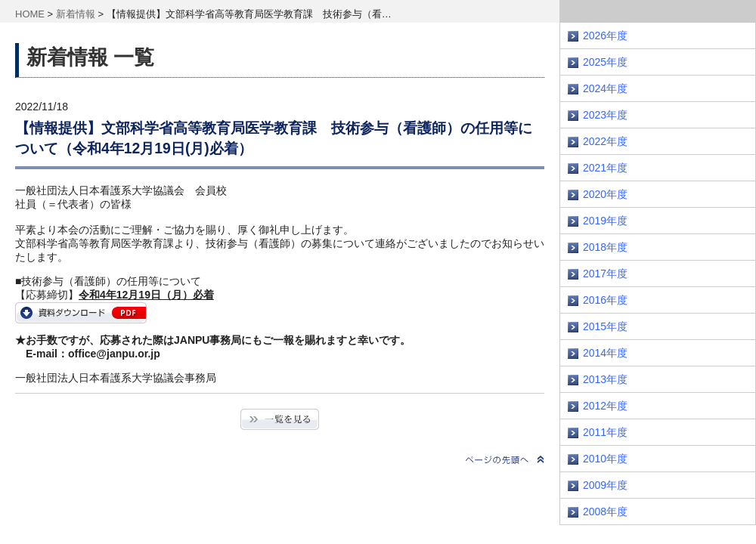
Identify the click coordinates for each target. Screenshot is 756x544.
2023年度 (605, 115)
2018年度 (605, 247)
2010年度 (605, 459)
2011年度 (605, 432)
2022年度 (605, 141)
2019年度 (605, 221)
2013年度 (605, 379)
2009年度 (605, 485)
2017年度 (605, 274)
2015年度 (605, 326)
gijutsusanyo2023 (81, 313)
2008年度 (605, 512)
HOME (30, 14)
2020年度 (605, 194)
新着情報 (76, 14)
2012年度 (605, 406)
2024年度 (605, 88)
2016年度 (605, 300)
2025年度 (605, 62)
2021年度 (605, 168)
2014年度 (605, 353)
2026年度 (605, 36)
